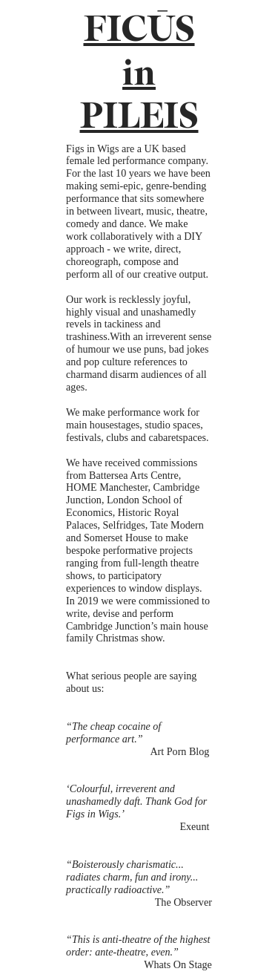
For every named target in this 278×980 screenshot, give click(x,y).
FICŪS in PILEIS (139, 74)
